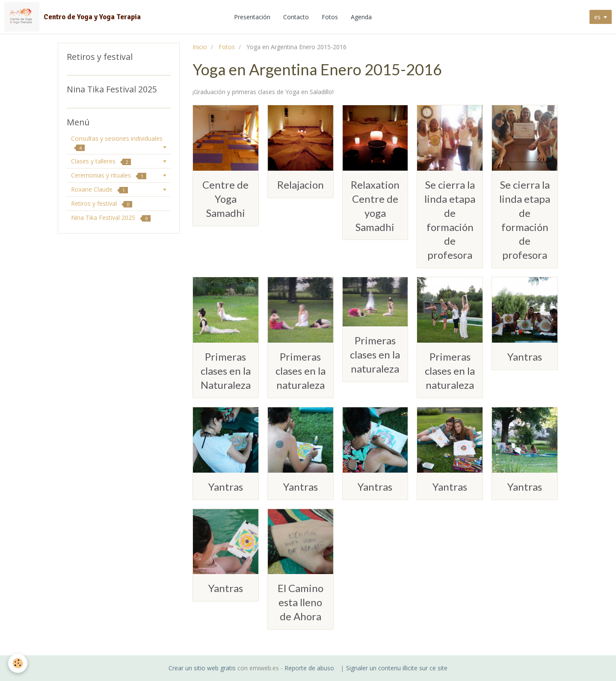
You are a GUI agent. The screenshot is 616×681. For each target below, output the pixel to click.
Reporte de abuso (309, 668)
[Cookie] (18, 663)
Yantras (525, 357)
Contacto (297, 17)
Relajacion (301, 185)
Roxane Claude (99, 189)
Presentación (253, 17)
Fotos (331, 17)
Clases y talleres (101, 161)
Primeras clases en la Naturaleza (226, 371)
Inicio (200, 47)
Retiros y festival (102, 203)
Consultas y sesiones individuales (117, 143)
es (597, 17)
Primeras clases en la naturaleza (301, 371)
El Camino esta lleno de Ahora (301, 602)
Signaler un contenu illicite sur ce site (397, 668)
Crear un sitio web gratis (202, 668)
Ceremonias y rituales (109, 175)
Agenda (362, 17)
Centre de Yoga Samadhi (225, 199)
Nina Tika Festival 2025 (111, 218)
